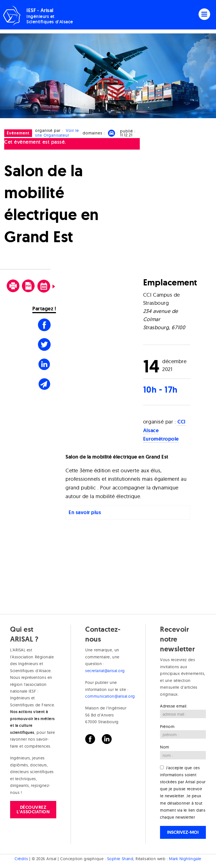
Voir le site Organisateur (57, 133)
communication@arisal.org (110, 696)
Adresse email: (174, 706)
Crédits (21, 859)
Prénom (167, 727)
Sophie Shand (120, 859)
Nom (165, 747)
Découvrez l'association (33, 809)
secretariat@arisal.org (105, 671)
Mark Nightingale (185, 859)
